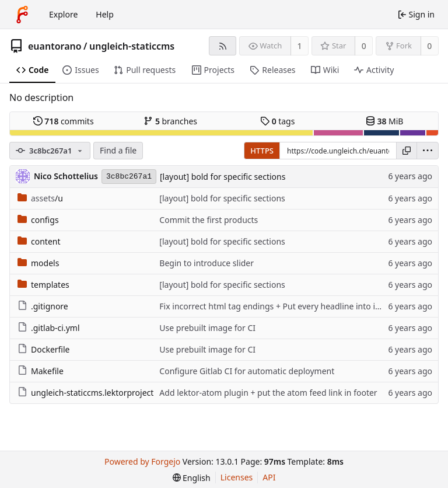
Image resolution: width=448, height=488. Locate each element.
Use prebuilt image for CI (207, 328)
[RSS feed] (223, 46)
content (39, 241)
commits (64, 121)
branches (170, 121)
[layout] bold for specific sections (223, 177)
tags (277, 121)
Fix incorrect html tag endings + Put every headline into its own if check (295, 306)
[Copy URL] (407, 151)
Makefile (41, 371)
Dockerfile (44, 349)
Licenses (237, 477)
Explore (63, 14)
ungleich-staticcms (132, 46)
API (269, 477)
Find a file (118, 150)
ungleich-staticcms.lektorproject (85, 393)
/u (40, 198)
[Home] (22, 15)
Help (105, 14)
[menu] (428, 151)
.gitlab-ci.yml (49, 328)
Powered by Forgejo (142, 461)
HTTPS (262, 151)
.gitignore (43, 306)
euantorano (55, 46)
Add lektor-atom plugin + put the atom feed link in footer (268, 393)
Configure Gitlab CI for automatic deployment (247, 371)
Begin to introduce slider (206, 263)
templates (43, 285)
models (38, 263)
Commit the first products (209, 220)
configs (38, 220)
